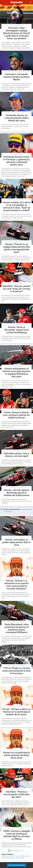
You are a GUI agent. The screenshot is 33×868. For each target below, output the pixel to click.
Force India (11, 858)
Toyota (17, 856)
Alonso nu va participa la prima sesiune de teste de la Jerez (16, 755)
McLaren (13, 856)
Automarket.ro (17, 2)
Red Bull (22, 856)
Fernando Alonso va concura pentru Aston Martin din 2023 (17, 118)
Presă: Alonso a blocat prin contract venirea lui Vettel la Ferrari (16, 415)
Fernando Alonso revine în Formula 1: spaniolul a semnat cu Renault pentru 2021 (16, 161)
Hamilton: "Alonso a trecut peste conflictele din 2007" (17, 794)
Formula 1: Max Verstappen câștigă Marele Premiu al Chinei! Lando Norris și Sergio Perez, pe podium (17, 33)
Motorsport (23, 666)
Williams (28, 856)
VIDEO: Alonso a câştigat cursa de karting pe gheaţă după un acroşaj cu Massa (16, 835)
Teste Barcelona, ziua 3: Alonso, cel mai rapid (16, 455)
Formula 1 (22, 154)
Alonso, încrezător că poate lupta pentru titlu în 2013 (16, 542)
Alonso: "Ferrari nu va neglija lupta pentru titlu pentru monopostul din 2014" (17, 248)
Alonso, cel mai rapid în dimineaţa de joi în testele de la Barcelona (16, 493)
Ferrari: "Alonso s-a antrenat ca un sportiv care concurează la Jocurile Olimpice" (16, 585)
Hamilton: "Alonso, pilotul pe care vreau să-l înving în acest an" (16, 289)
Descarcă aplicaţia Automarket (17, 865)
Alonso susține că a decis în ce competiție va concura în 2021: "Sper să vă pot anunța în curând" (17, 206)
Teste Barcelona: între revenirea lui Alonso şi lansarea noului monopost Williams (17, 628)
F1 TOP (22, 25)
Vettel (23, 858)
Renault (8, 856)
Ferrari (3, 856)
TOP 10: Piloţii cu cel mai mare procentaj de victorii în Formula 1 (16, 671)
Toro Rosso (18, 858)
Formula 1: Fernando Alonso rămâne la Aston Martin (16, 77)
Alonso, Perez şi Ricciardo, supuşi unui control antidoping (17, 330)
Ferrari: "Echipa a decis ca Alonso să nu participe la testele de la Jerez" (17, 712)
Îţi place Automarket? (12, 509)
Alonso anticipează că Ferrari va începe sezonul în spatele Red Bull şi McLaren (16, 373)
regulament (5, 858)
